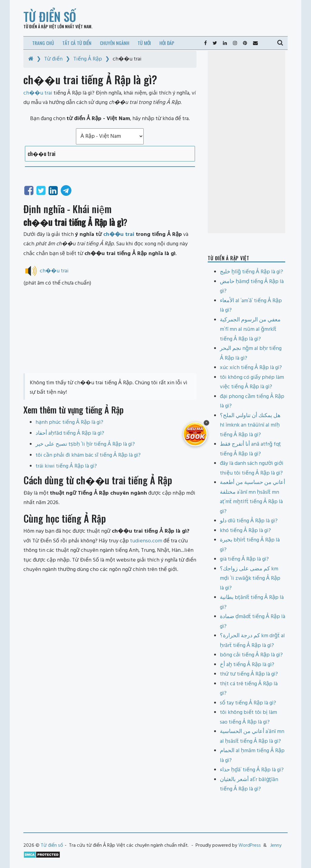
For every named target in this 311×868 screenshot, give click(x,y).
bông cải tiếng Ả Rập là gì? (251, 655)
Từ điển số (50, 16)
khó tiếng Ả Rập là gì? (245, 531)
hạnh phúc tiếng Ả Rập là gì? (69, 422)
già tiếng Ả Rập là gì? (244, 559)
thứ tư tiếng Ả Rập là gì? (249, 674)
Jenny (276, 846)
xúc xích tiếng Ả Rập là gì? (251, 368)
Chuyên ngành (115, 43)
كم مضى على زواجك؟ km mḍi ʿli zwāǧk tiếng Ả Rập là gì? (250, 579)
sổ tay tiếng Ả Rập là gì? (248, 703)
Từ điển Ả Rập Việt (40, 26)
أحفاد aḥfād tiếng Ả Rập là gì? (70, 433)
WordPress (250, 846)
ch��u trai (119, 235)
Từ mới (144, 43)
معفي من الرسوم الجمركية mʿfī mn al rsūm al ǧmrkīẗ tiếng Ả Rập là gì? (250, 330)
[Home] (31, 59)
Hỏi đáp (167, 43)
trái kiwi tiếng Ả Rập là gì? (66, 466)
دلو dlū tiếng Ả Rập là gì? (249, 521)
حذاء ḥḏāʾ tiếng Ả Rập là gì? (252, 770)
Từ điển (53, 59)
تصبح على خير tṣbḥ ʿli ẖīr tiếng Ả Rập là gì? (85, 444)
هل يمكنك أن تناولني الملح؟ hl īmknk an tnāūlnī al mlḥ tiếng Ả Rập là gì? (250, 425)
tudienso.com (146, 541)
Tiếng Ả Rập (88, 59)
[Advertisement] (110, 331)
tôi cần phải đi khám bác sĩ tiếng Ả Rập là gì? (88, 455)
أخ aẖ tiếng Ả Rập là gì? (247, 665)
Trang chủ (43, 43)
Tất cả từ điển (77, 43)
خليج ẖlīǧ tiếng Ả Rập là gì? (251, 272)
